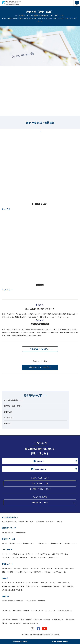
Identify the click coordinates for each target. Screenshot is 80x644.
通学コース (30, 554)
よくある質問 (17, 611)
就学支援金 (21, 586)
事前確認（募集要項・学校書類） (13, 590)
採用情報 (26, 611)
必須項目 (26, 568)
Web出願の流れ (31, 601)
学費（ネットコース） (49, 583)
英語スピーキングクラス (39, 558)
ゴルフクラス (6, 558)
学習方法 (47, 572)
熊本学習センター (15, 543)
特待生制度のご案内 (8, 586)
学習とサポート (7, 564)
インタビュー (9, 418)
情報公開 (5, 623)
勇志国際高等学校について (14, 400)
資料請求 (57, 586)
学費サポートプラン (33, 586)
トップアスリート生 (59, 572)
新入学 (4, 583)
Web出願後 (42, 601)
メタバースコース (18, 554)
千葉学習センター (43, 543)
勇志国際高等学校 (7, 532)
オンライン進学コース (42, 554)
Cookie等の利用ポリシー (32, 623)
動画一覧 (7, 423)
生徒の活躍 (8, 412)
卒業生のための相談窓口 (42, 620)
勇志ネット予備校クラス (21, 558)
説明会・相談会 (47, 586)
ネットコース (6, 554)
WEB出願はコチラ (60, 641)
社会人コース (53, 558)
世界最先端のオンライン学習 (11, 568)
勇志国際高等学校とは (10, 517)
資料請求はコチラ (20, 641)
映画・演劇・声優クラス (60, 554)
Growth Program (47, 568)
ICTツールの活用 (7, 572)
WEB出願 (5, 596)
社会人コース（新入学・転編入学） (28, 583)
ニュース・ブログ (37, 611)
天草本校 (5, 543)
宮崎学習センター (57, 543)
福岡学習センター (29, 543)
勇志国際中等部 (21, 532)
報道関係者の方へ (58, 620)
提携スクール (6, 611)
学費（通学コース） (64, 583)
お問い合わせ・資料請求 (10, 620)
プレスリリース (50, 611)
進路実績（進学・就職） (13, 406)
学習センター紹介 (8, 539)
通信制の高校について (64, 611)
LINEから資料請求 (68, 586)
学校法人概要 (70, 620)
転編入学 (11, 583)
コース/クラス (7, 549)
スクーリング (35, 568)
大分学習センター (70, 543)
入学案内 (5, 578)
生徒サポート (59, 568)
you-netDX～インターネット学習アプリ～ (29, 572)
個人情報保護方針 (15, 623)
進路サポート (70, 568)
